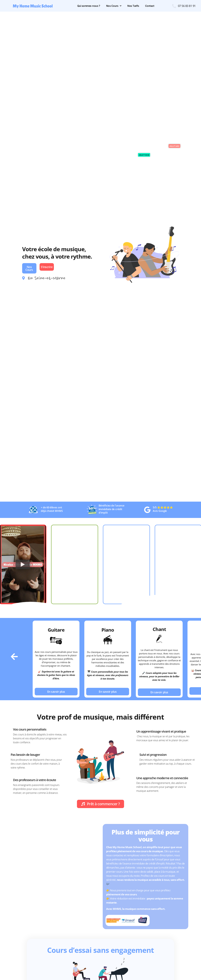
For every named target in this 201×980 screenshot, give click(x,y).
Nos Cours (114, 6)
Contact (150, 6)
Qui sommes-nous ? (89, 6)
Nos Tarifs (133, 6)
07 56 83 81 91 (187, 6)
